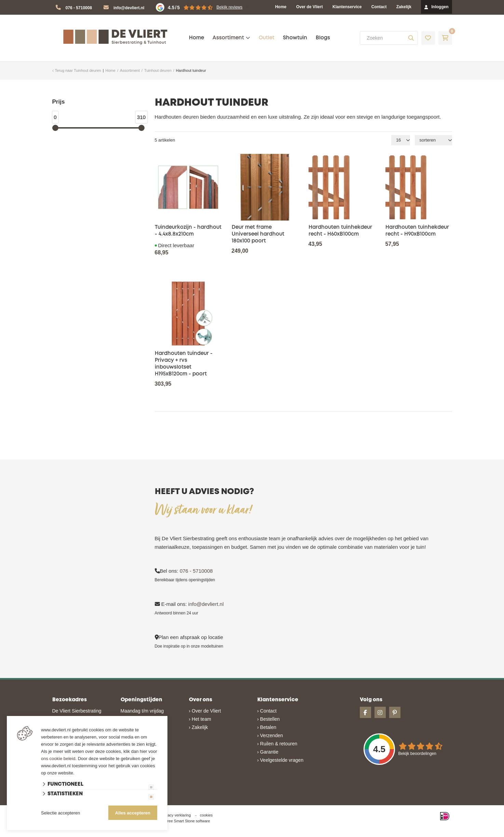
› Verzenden (270, 735)
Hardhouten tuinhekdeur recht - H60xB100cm (340, 231)
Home (281, 7)
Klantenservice (347, 7)
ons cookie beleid (58, 759)
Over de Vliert (310, 7)
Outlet (267, 38)
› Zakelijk (199, 727)
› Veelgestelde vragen (280, 760)
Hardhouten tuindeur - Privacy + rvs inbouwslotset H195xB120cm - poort (184, 364)
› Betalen (267, 727)
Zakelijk (404, 7)
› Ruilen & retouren (277, 744)
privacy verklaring (176, 815)
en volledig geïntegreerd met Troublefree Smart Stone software (279, 834)
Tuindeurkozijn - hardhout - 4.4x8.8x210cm (188, 231)
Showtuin (295, 38)
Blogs (323, 38)
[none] (411, 38)
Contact (379, 7)
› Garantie (268, 752)
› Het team (200, 719)
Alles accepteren (133, 813)
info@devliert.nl (129, 8)
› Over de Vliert (205, 711)
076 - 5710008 (79, 8)
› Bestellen (269, 719)
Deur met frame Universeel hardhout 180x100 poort (258, 234)
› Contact (267, 711)
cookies (206, 815)
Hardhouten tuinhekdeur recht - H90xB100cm (417, 231)
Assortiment (228, 38)
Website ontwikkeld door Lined (200, 834)
